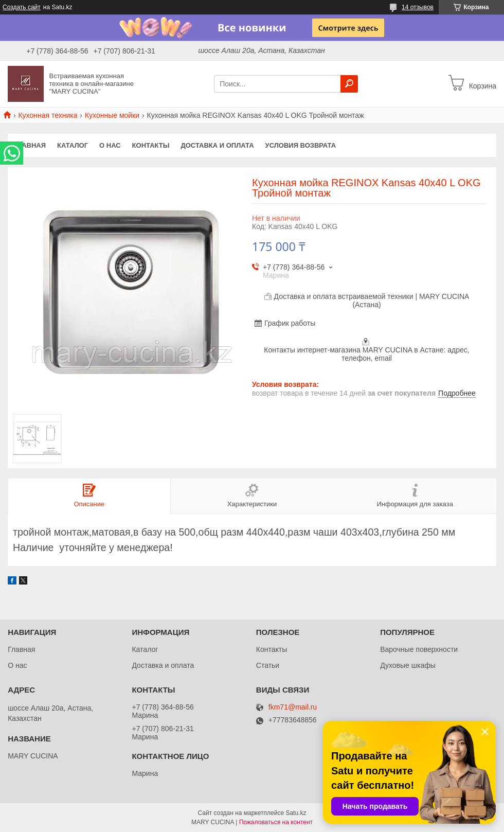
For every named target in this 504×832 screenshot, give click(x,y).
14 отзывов (418, 7)
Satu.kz (296, 813)
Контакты (151, 145)
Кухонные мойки (112, 115)
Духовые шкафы (408, 665)
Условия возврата (301, 145)
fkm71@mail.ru (293, 707)
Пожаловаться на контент (276, 822)
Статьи (268, 665)
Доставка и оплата (217, 145)
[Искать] (349, 84)
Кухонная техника (48, 115)
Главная (30, 145)
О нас (110, 145)
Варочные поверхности (419, 649)
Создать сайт (22, 7)
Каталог (73, 145)
